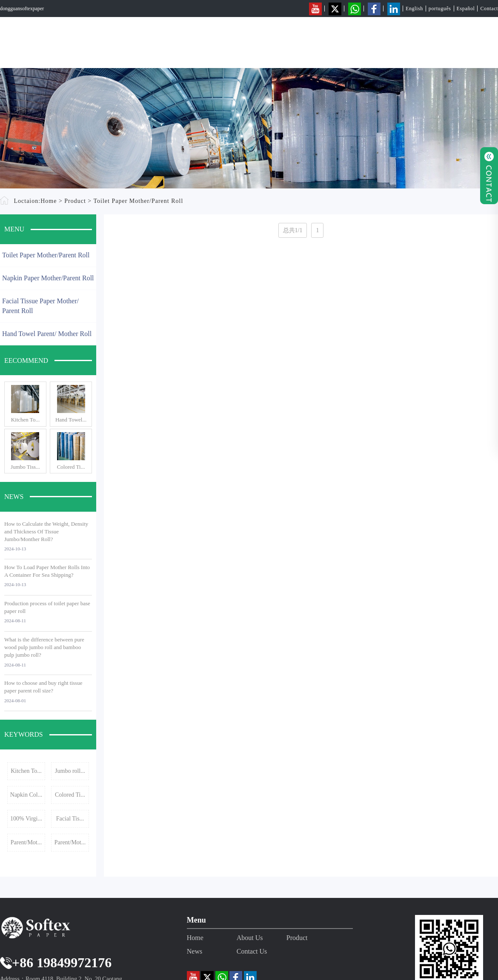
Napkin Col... (26, 795)
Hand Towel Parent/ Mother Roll (47, 334)
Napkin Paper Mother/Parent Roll (48, 278)
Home (290, 41)
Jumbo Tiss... (25, 467)
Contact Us (480, 41)
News (431, 41)
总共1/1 (293, 230)
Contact (489, 9)
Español (466, 9)
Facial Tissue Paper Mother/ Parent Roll (40, 306)
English (414, 9)
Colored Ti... (71, 467)
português (440, 9)
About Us (338, 41)
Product (387, 41)
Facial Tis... (70, 819)
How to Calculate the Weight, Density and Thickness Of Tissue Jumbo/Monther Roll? (46, 531)
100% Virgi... (26, 819)
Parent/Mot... (26, 842)
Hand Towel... (71, 420)
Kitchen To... (25, 420)
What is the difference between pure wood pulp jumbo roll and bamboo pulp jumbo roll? (44, 647)
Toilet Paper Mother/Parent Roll (139, 201)
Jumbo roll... (70, 771)
